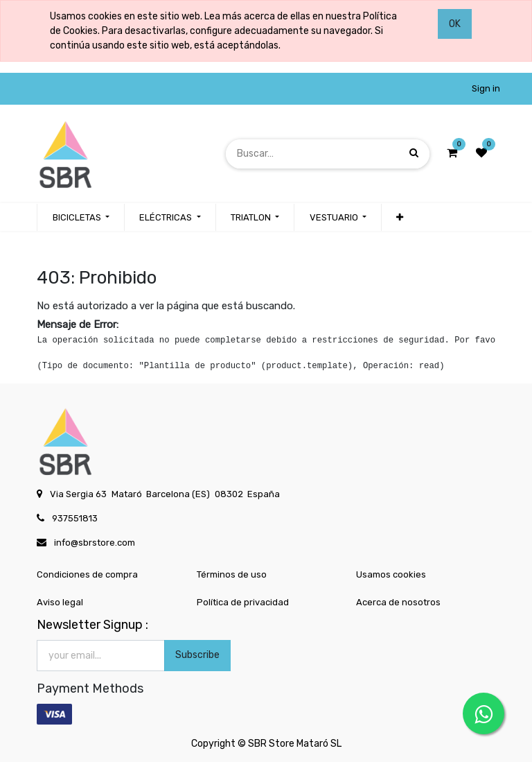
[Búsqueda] (414, 154)
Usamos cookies (391, 574)
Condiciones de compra (87, 574)
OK (455, 24)
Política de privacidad (243, 602)
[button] (400, 218)
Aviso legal (60, 602)
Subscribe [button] (197, 655)
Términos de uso (232, 574)
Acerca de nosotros (398, 602)
